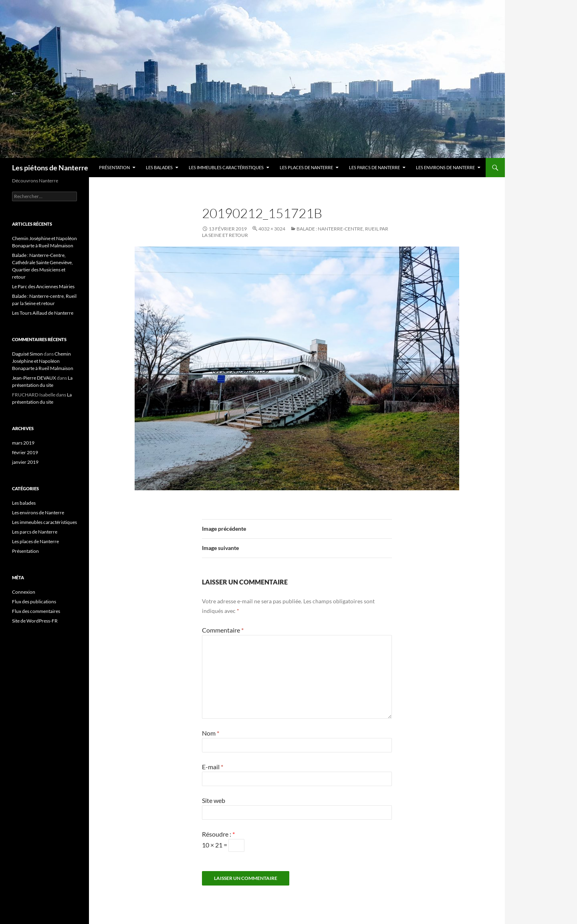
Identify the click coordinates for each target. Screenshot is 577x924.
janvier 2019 (25, 462)
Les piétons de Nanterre (50, 168)
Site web (214, 800)
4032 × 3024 (272, 229)
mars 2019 (23, 443)
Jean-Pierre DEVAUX (34, 378)
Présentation (114, 167)
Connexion (24, 592)
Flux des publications (34, 602)
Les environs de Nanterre (445, 167)
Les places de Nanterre (306, 167)
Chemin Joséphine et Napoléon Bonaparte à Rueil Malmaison (43, 361)
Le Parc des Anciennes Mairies (43, 286)
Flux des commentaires (36, 611)
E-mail (213, 767)
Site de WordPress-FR (35, 621)
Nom (211, 733)
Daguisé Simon (27, 354)
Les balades (159, 167)
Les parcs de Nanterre (374, 167)
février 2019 (25, 452)
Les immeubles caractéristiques (226, 167)
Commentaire (223, 630)
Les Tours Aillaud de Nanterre (43, 313)
